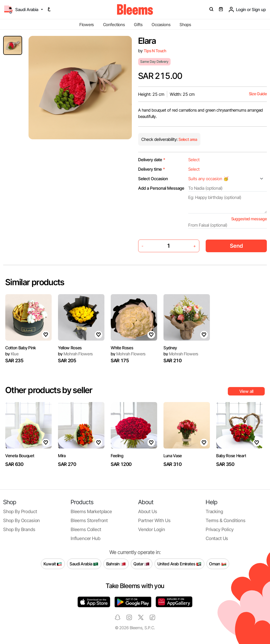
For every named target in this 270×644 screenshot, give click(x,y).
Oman (218, 564)
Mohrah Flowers (75, 354)
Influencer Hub (86, 538)
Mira (62, 456)
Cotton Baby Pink (21, 348)
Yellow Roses (70, 348)
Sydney (170, 348)
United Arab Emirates (180, 564)
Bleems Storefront (89, 520)
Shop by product (20, 511)
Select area (187, 139)
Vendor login (152, 529)
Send (236, 246)
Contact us (217, 538)
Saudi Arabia (84, 564)
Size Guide (258, 94)
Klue (12, 354)
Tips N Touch (155, 51)
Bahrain (116, 564)
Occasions (161, 25)
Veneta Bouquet (20, 456)
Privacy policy (220, 529)
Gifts (138, 25)
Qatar (141, 564)
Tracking (214, 511)
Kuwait (53, 564)
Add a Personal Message (161, 188)
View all (246, 391)
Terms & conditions (226, 520)
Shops (185, 25)
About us (148, 511)
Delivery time (152, 169)
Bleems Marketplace (91, 511)
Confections (114, 25)
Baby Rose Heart (231, 456)
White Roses (122, 348)
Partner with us (154, 520)
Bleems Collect (86, 529)
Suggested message (249, 219)
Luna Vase (173, 456)
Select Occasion (153, 179)
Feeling (117, 456)
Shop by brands (19, 529)
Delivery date (152, 160)
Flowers (87, 25)
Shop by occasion (21, 520)
